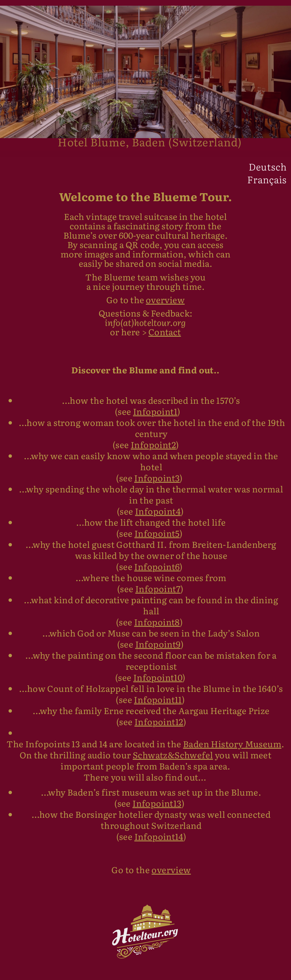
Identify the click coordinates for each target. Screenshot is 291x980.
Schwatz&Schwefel (173, 759)
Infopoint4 (158, 515)
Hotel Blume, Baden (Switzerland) (150, 145)
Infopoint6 (157, 570)
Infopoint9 (158, 648)
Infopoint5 (157, 537)
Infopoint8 (157, 626)
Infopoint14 (159, 840)
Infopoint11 (158, 703)
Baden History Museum (232, 748)
